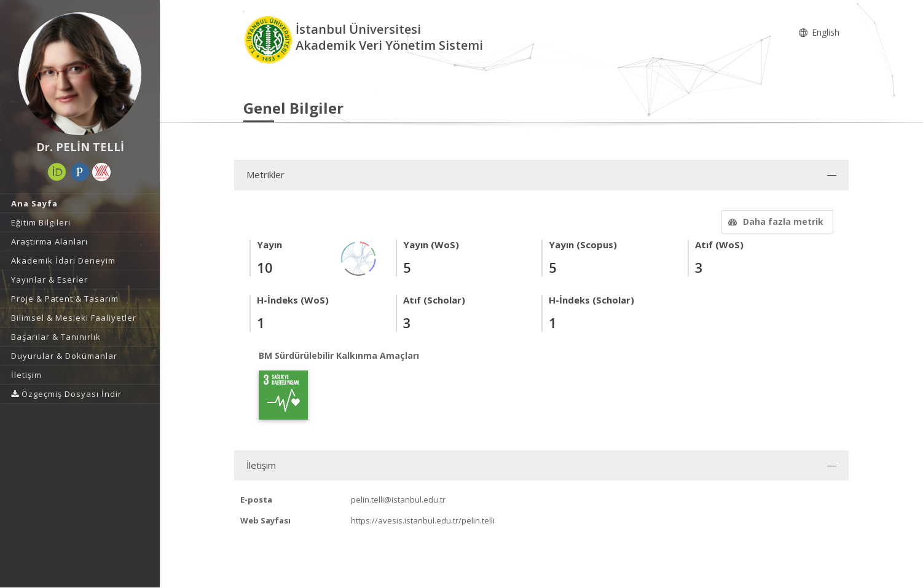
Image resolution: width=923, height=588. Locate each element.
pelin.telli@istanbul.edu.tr (398, 500)
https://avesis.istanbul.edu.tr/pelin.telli (423, 520)
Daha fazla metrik (774, 221)
